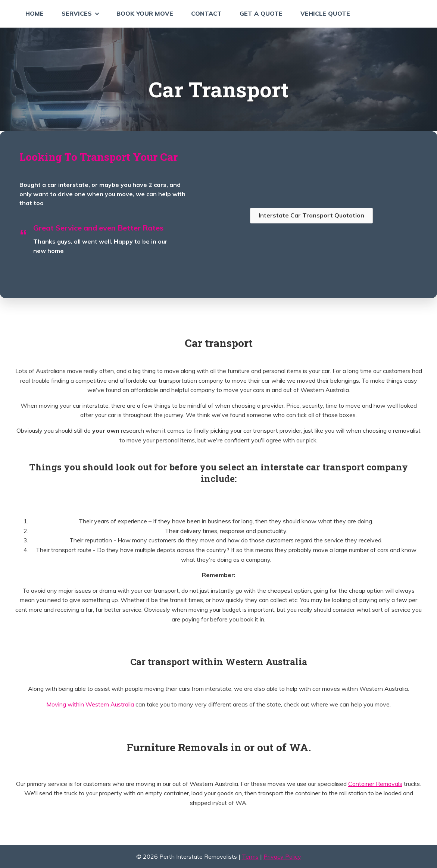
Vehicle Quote (325, 13)
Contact (206, 13)
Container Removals (375, 784)
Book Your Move (145, 13)
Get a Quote (261, 13)
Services (77, 13)
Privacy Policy (282, 856)
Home (35, 13)
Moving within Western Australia (90, 704)
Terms (250, 856)
